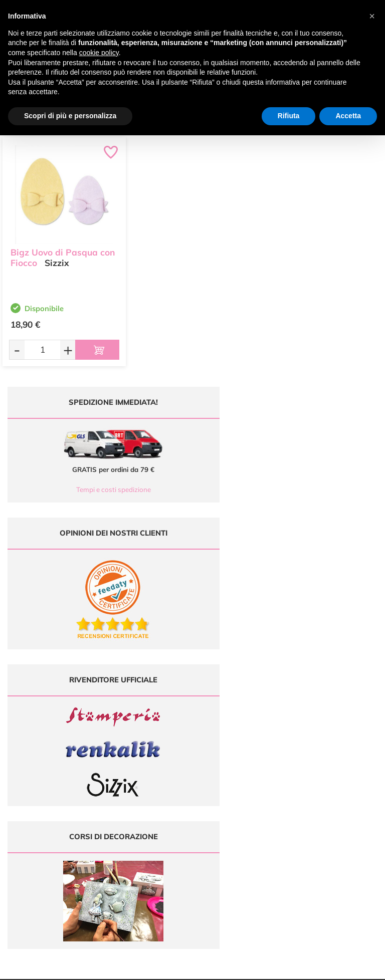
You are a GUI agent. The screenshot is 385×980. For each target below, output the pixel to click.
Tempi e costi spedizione (97, 489)
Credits (330, 967)
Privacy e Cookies (337, 783)
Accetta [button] (348, 116)
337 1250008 (150, 808)
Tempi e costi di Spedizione (337, 764)
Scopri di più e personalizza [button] (70, 116)
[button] (372, 16)
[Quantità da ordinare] (42, 349)
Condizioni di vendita (337, 773)
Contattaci (241, 793)
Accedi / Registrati (241, 783)
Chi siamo (241, 773)
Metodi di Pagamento (337, 754)
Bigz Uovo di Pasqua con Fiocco (63, 256)
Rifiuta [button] (289, 116)
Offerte (241, 754)
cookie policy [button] (99, 53)
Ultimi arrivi (241, 744)
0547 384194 (150, 778)
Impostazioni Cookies (337, 793)
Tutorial (241, 764)
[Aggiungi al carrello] (97, 350)
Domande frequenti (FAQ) (337, 744)
